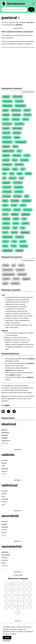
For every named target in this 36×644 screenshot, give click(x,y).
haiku (15, 169)
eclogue (6, 146)
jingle (20, 174)
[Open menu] (33, 4)
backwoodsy (20, 106)
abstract (4, 430)
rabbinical (26, 214)
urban (5, 283)
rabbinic (15, 214)
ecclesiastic (7, 142)
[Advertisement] (18, 67)
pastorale (15, 201)
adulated (4, 438)
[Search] (31, 9)
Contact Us (18, 624)
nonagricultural (8, 274)
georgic (6, 169)
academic (5, 435)
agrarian (6, 97)
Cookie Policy (7, 642)
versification (8, 250)
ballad (5, 110)
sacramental (8, 237)
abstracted (5, 432)
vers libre (24, 246)
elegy (15, 146)
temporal (26, 279)
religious (6, 219)
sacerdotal (25, 232)
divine (17, 137)
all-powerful (6, 555)
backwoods (7, 106)
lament (28, 174)
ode (27, 196)
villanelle (19, 250)
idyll (12, 174)
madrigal (6, 183)
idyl (5, 174)
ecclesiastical (21, 142)
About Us (18, 621)
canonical (16, 115)
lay (4, 178)
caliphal (6, 115)
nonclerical (22, 274)
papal (5, 201)
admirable (5, 552)
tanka (5, 246)
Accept (7, 639)
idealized (9, 424)
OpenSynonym (16, 4)
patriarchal (27, 201)
